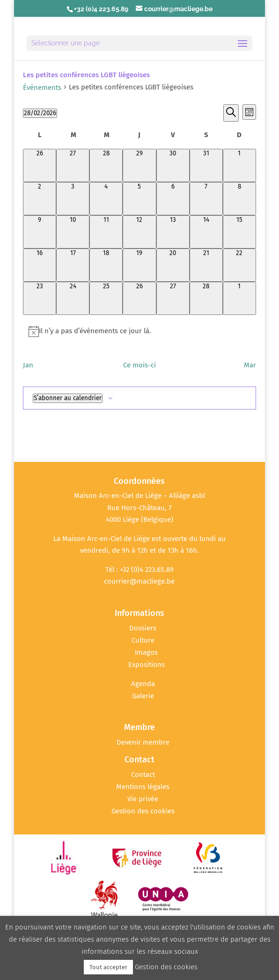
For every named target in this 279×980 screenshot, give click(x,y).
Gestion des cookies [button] (143, 811)
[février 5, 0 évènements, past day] (139, 199)
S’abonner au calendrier (68, 398)
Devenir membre (143, 742)
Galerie (143, 696)
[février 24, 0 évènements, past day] (73, 298)
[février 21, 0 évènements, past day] (206, 265)
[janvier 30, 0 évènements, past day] (173, 165)
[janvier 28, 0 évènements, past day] (106, 165)
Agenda (143, 684)
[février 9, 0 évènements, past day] (40, 232)
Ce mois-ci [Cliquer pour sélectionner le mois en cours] (139, 365)
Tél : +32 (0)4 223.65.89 (139, 570)
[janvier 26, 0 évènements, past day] (40, 165)
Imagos (146, 652)
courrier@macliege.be (139, 581)
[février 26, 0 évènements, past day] (139, 298)
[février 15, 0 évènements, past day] (239, 232)
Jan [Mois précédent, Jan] (28, 365)
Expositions (147, 665)
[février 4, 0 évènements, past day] (106, 199)
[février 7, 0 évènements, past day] (206, 199)
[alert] (139, 331)
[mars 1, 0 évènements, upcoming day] (239, 298)
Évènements (42, 88)
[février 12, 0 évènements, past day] (139, 232)
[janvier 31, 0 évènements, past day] (206, 165)
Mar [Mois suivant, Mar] (250, 365)
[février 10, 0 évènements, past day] (73, 232)
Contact (143, 775)
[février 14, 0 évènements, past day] (206, 232)
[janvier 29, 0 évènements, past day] (139, 165)
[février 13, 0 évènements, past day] (173, 232)
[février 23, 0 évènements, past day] (40, 298)
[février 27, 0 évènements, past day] (173, 298)
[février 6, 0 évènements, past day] (173, 199)
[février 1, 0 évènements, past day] (239, 165)
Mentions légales (143, 787)
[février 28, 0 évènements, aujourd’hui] (206, 298)
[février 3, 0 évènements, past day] (73, 199)
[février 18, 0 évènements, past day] (106, 265)
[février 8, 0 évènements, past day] (239, 199)
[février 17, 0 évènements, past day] (73, 265)
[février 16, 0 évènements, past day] (40, 265)
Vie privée (143, 799)
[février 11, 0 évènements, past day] (106, 232)
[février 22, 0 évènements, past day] (239, 265)
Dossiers (143, 628)
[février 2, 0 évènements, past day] (40, 199)
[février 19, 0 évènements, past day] (139, 265)
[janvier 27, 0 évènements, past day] (73, 165)
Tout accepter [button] (108, 967)
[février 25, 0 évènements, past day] (106, 298)
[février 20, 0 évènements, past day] (173, 265)
